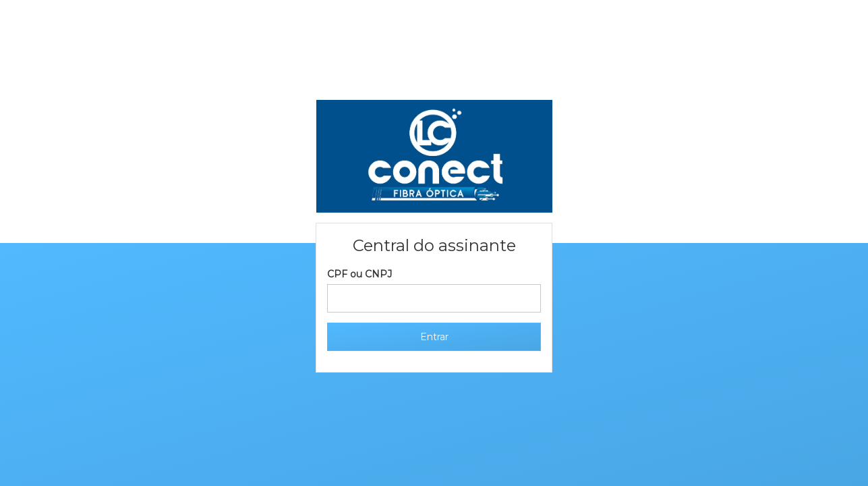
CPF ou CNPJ (359, 274)
